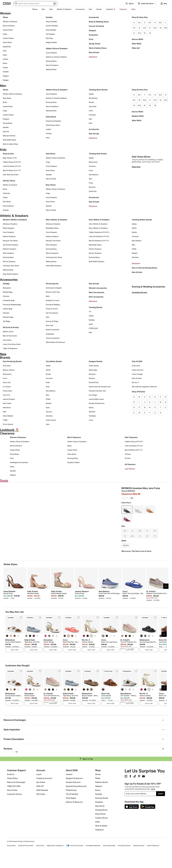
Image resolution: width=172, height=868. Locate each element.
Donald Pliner (94, 382)
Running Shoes (51, 61)
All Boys (128, 454)
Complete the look (139, 337)
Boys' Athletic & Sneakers (98, 228)
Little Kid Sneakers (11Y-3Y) (99, 236)
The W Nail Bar (72, 808)
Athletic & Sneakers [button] (64, 9)
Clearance (93, 57)
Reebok (135, 253)
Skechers (92, 187)
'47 (90, 312)
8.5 (145, 28)
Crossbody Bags (9, 300)
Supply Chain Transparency (55, 859)
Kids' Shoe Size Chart (11, 175)
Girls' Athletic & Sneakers (98, 224)
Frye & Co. (7, 395)
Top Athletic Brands (54, 361)
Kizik (48, 387)
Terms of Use (40, 859)
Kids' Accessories (96, 297)
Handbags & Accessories (19, 462)
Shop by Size (8, 154)
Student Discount (73, 796)
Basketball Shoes (52, 228)
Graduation (93, 35)
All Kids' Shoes (9, 181)
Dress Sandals (51, 30)
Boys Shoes (51, 185)
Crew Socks (7, 340)
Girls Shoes (51, 154)
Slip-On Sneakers (52, 65)
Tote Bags (6, 321)
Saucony (49, 412)
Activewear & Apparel (54, 288)
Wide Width (137, 44)
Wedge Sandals (51, 42)
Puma (91, 183)
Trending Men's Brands (98, 90)
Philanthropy (71, 804)
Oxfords (49, 133)
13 (150, 33)
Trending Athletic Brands (142, 220)
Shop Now (136, 211)
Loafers (5, 59)
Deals (133, 9)
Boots (5, 102)
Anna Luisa (136, 366)
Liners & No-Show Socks (12, 344)
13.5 (139, 105)
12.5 (166, 100)
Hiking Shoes (8, 123)
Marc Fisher (7, 403)
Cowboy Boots (101, 831)
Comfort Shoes (8, 38)
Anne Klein (7, 366)
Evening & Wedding (53, 305)
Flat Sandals (50, 34)
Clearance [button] (123, 9)
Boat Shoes (7, 98)
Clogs (5, 34)
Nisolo (91, 407)
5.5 (150, 22)
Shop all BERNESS (128, 491)
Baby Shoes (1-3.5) (10, 158)
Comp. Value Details (109, 859)
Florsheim (92, 115)
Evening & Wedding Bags (12, 305)
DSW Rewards (42, 804)
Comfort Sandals (52, 26)
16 (155, 105)
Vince (91, 420)
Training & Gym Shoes (11, 266)
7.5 (134, 28)
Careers (69, 788)
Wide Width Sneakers (11, 274)
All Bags (6, 284)
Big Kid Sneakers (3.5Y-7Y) (99, 241)
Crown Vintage (137, 374)
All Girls (128, 458)
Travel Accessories (53, 338)
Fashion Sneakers (9, 236)
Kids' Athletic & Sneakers (99, 220)
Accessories (94, 17)
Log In (39, 788)
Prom (91, 39)
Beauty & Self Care (53, 292)
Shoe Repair (71, 812)
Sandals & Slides (73, 462)
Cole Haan (93, 106)
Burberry (92, 378)
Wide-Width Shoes (9, 140)
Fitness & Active (52, 309)
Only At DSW (137, 361)
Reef (91, 123)
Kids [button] (51, 9)
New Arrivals (94, 52)
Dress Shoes (7, 42)
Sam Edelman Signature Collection (144, 387)
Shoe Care (50, 325)
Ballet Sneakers (9, 228)
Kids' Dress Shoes (141, 201)
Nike (90, 119)
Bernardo (92, 374)
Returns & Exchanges (16, 796)
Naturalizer (7, 407)
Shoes (5, 17)
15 (150, 105)
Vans (48, 424)
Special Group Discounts (76, 800)
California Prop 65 (139, 859)
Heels (5, 55)
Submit (161, 807)
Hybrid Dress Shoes (53, 125)
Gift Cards (41, 808)
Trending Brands (96, 307)
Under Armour (51, 420)
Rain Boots (7, 202)
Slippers (6, 76)
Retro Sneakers (8, 253)
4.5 (139, 22)
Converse (92, 166)
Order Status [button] (12, 792)
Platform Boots (102, 796)
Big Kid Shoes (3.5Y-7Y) (12, 170)
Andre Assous (94, 366)
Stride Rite (93, 191)
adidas (91, 94)
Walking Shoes (51, 69)
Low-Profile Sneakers (10, 245)
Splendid (92, 412)
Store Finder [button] (12, 804)
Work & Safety (101, 839)
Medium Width (138, 116)
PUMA (134, 249)
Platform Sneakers (9, 249)
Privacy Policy (11, 859)
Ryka (48, 407)
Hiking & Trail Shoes (10, 241)
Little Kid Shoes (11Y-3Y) (12, 166)
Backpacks (7, 288)
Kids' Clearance (131, 437)
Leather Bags (8, 309)
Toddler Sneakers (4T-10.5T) (99, 232)
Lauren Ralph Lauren (96, 399)
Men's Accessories (96, 292)
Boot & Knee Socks (10, 336)
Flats (5, 51)
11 (134, 33)
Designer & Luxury (53, 300)
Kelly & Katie (137, 378)
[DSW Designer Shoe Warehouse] (7, 3)
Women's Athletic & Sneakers (15, 220)
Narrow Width (138, 39)
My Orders (41, 796)
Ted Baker (92, 416)
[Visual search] (55, 4)
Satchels (6, 313)
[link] (14, 608)
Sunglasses (50, 334)
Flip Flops (49, 38)
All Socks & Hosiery (11, 327)
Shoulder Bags (8, 317)
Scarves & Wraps (52, 321)
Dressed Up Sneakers (54, 121)
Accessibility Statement (93, 859)
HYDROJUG (93, 328)
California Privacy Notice (26, 859)
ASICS (134, 228)
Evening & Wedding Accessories (148, 331)
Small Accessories (52, 330)
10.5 (166, 28)
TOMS (5, 420)
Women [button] (35, 9)
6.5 (160, 22)
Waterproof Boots (9, 136)
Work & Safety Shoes (98, 48)
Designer (92, 30)
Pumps (5, 67)
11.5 (139, 33)
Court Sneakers (51, 53)
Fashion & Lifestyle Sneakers (56, 57)
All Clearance (130, 464)
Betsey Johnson (9, 370)
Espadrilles (7, 47)
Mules (5, 63)
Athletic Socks (8, 332)
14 (145, 105)
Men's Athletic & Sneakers (56, 220)
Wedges (6, 80)
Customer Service (14, 808)
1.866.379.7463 (14, 800)
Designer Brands (96, 361)
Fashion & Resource (74, 815)
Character (6, 193)
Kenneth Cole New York (97, 391)
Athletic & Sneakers (10, 21)
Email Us (11, 788)
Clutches (6, 296)
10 (160, 28)
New (90, 9)
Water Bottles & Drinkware (55, 342)
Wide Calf (136, 48)
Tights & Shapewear (10, 348)
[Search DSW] (36, 4)
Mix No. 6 (135, 382)
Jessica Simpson (9, 399)
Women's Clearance (18, 437)
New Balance (94, 175)
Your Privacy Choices (75, 859)
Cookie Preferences (153, 859)
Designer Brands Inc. (74, 792)
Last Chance (130, 469)
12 (145, 33)
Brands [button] (99, 9)
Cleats (5, 197)
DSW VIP (40, 800)
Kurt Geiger (93, 395)
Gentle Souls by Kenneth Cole (100, 387)
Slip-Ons (6, 131)
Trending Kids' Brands (98, 154)
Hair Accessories (52, 313)
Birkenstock (93, 98)
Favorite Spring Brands (12, 361)
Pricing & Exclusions (124, 859)
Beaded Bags (8, 292)
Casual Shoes (8, 30)
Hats (47, 317)
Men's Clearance (74, 437)
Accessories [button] (80, 9)
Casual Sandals (51, 21)
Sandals (6, 72)
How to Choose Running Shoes (144, 268)
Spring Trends (95, 44)
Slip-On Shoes (51, 179)
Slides (98, 792)
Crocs (91, 111)
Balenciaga (93, 370)
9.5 (155, 28)
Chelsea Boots (101, 824)
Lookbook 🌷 (111, 9)
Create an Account (44, 792)
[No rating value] (126, 498)
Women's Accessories (98, 288)
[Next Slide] (166, 600)
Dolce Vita (7, 382)
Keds (48, 382)
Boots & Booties (9, 26)
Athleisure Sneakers (10, 224)
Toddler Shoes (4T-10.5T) (12, 162)
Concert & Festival (96, 26)
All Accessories (52, 284)
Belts (48, 296)
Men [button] (43, 9)
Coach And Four (138, 370)
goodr (91, 324)
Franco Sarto (7, 391)
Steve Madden (8, 416)
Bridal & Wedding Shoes (99, 22)
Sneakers (99, 816)
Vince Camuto (8, 424)
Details (153, 803)
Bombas (92, 320)
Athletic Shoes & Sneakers (57, 48)
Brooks (91, 102)
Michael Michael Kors (97, 403)
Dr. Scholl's (7, 387)
